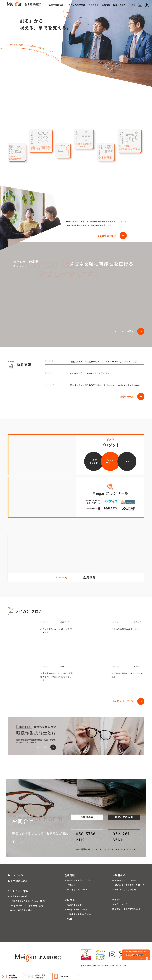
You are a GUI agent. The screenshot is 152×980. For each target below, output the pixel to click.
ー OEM (68, 919)
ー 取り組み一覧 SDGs (76, 890)
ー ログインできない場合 (124, 880)
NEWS (132, 5)
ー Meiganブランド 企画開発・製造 (25, 906)
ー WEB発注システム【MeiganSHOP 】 (28, 901)
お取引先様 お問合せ (37, 976)
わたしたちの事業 (77, 5)
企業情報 (106, 5)
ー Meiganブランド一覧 (76, 909)
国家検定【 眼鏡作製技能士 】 (127, 909)
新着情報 (116, 900)
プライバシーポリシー (89, 966)
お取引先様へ (119, 5)
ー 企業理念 (70, 885)
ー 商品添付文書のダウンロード (81, 914)
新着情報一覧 (132, 396)
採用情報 (61, 976)
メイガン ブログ (120, 904)
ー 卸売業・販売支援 (17, 896)
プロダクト (94, 5)
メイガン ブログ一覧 (128, 701)
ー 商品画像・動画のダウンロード (128, 885)
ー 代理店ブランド (73, 905)
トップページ (15, 875)
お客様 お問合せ (10, 976)
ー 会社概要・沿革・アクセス (78, 880)
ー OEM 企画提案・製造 (20, 910)
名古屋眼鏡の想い (57, 5)
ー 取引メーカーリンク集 (124, 890)
